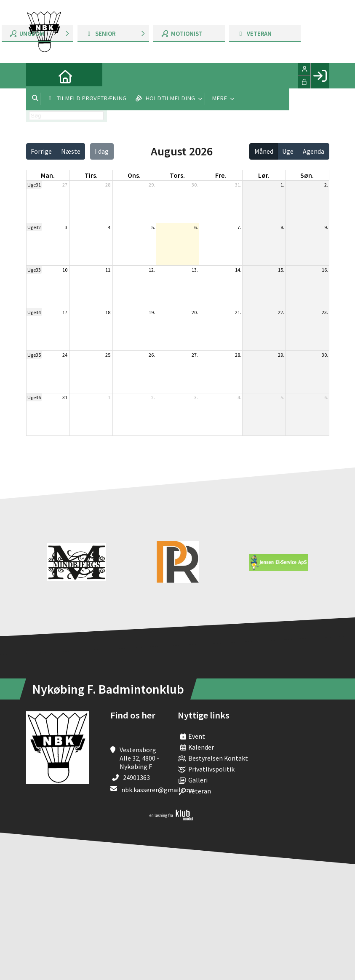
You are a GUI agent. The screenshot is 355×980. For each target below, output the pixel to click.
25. (108, 355)
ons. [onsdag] (134, 175)
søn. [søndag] (307, 175)
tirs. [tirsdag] (91, 175)
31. (238, 185)
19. (152, 312)
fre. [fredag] (221, 175)
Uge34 (34, 312)
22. (281, 312)
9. (326, 227)
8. (282, 227)
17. (65, 312)
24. (65, 355)
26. (152, 355)
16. (325, 270)
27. (65, 185)
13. (195, 270)
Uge (288, 151)
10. (65, 270)
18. (108, 312)
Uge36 (34, 397)
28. (108, 185)
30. (195, 185)
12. (152, 270)
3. (67, 227)
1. (282, 185)
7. (239, 227)
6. (196, 227)
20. (195, 312)
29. (152, 185)
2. (326, 185)
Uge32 (34, 227)
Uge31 (34, 185)
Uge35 (34, 355)
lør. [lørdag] (264, 175)
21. (238, 312)
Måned (264, 151)
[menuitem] (39, 76)
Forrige (41, 151)
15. (281, 270)
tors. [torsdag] (177, 175)
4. (110, 227)
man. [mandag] (48, 175)
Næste (71, 151)
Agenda (314, 151)
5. (153, 227)
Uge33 (34, 270)
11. (108, 270)
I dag (102, 151)
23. (325, 312)
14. (238, 270)
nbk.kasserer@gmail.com (158, 790)
